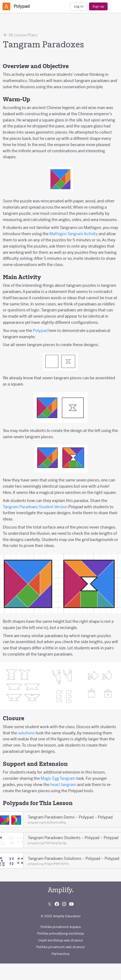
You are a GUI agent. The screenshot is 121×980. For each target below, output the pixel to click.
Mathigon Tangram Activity (74, 234)
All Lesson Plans (20, 35)
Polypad (40, 331)
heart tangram (64, 785)
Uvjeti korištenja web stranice (60, 940)
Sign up (98, 6)
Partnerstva (60, 954)
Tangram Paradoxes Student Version (36, 507)
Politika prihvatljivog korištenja (60, 933)
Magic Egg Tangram (58, 778)
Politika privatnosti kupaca (61, 927)
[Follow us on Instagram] (64, 904)
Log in (79, 6)
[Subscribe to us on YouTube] (71, 904)
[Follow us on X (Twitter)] (50, 904)
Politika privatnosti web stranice (60, 947)
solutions (26, 733)
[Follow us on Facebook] (57, 904)
